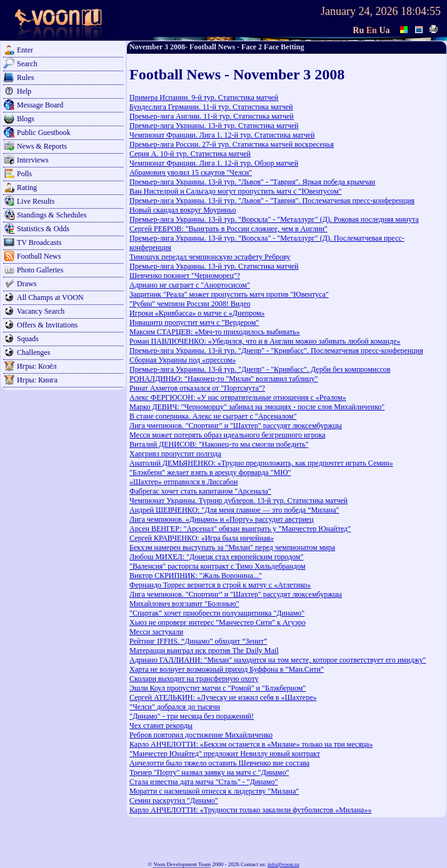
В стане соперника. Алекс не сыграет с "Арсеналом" (213, 416)
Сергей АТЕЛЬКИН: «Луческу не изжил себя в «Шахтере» (223, 697)
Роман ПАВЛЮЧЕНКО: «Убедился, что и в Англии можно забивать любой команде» (265, 341)
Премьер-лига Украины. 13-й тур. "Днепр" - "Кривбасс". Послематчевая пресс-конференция (276, 351)
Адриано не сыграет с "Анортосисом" (190, 285)
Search (27, 64)
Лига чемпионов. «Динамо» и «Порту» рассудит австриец (222, 519)
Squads (28, 339)
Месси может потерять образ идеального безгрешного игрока (227, 435)
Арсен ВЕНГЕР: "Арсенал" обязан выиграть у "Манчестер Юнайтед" (240, 529)
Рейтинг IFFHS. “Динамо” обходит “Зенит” (198, 641)
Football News (39, 256)
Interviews (33, 160)
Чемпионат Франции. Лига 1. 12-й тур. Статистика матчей (222, 135)
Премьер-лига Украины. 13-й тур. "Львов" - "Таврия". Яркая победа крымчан (252, 182)
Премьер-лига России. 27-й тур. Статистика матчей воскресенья (232, 144)
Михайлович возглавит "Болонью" (184, 604)
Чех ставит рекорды (161, 726)
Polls (24, 174)
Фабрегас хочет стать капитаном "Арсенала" (200, 491)
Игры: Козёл (37, 366)
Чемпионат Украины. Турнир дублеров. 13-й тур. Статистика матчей (239, 501)
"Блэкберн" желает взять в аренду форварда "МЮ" (210, 472)
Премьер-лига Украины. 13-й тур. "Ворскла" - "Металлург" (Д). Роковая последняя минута (274, 219)
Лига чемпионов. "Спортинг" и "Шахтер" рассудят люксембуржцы (236, 594)
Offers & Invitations (47, 325)
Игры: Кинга (37, 380)
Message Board (40, 105)
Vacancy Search (41, 311)
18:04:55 (421, 11)
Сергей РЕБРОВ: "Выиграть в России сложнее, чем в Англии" (229, 229)
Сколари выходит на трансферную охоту (194, 679)
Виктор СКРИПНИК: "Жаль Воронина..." (196, 576)
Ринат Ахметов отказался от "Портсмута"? (197, 388)
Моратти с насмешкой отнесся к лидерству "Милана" (214, 791)
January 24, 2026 (359, 11)
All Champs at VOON (50, 297)
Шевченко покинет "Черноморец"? (185, 276)
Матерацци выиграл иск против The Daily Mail (204, 651)
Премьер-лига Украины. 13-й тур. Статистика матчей (214, 266)
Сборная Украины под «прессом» (183, 360)
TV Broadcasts (39, 242)
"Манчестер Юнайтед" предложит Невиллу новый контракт (225, 754)
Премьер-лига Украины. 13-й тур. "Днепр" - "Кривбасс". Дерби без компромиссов (260, 369)
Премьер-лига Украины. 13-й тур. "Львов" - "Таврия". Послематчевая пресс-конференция (272, 201)
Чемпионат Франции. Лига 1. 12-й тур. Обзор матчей (214, 163)
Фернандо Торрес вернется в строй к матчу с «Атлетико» (220, 585)
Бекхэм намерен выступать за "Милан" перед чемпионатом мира (232, 547)
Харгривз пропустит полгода (175, 454)
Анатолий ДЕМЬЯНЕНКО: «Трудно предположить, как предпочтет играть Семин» (261, 463)
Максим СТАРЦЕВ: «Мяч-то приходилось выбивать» (215, 332)
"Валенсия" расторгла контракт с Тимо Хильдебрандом (218, 566)
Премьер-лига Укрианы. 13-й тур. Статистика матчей (214, 126)
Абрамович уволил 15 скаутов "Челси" (191, 172)
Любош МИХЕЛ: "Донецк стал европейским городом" (216, 557)
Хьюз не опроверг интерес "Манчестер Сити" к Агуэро (218, 622)
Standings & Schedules (52, 215)
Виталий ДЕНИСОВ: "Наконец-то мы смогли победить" (219, 444)
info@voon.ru (284, 864)
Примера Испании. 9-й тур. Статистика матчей (204, 97)
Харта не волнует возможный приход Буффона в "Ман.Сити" (227, 669)
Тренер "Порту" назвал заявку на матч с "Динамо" (209, 772)
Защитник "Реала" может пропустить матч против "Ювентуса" (229, 294)
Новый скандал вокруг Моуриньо (183, 210)
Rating (27, 187)
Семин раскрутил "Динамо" (174, 801)
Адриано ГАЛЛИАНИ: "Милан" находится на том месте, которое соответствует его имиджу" (278, 660)
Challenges (33, 352)
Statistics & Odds (43, 229)
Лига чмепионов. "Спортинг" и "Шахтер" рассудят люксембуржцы (236, 426)
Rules (25, 77)
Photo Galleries (40, 270)
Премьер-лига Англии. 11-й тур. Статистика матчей (212, 116)
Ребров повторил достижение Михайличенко (201, 735)
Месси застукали (156, 632)
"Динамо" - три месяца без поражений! (192, 716)
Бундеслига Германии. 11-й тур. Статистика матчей (211, 107)
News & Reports (42, 146)
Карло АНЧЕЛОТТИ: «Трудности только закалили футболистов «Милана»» (250, 810)
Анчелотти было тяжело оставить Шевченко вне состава (219, 763)
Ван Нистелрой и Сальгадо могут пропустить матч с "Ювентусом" (236, 191)
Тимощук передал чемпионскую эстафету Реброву (210, 257)
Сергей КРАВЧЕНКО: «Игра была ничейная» (202, 538)
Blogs (26, 119)
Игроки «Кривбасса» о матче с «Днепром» (197, 313)
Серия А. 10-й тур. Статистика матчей (190, 154)
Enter (25, 50)
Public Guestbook (44, 132)
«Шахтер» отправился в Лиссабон (183, 482)
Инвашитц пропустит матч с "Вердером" (194, 322)
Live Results (36, 201)
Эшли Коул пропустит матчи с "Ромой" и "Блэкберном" (218, 688)
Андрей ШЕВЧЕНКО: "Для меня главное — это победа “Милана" (234, 510)
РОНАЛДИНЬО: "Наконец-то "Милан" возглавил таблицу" (223, 379)
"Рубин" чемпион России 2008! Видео (190, 304)
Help (24, 91)
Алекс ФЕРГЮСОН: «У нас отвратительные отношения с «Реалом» (238, 397)
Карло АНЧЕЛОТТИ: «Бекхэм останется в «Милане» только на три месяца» (251, 744)
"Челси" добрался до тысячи (175, 707)
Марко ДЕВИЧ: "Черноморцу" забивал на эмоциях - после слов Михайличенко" (257, 407)
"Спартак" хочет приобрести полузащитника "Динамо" (217, 613)
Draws (27, 284)
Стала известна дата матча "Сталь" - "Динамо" (203, 782)
